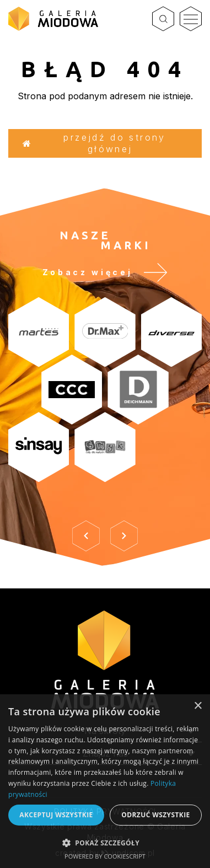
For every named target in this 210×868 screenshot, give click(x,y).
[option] (105, 403)
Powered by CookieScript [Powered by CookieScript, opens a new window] (105, 856)
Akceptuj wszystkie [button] (56, 815)
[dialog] (105, 781)
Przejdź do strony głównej (94, 143)
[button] (105, 842)
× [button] (198, 706)
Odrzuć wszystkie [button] (155, 815)
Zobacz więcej (105, 272)
